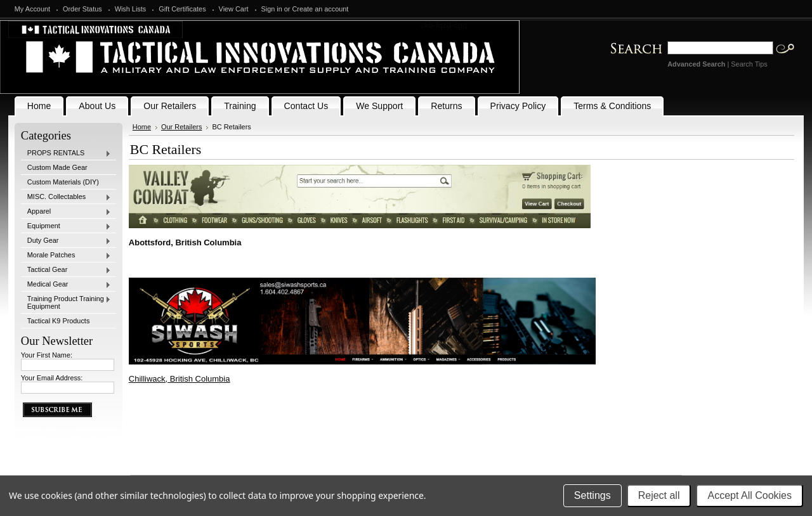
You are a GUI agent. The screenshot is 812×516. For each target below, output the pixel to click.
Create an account (321, 9)
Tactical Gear (66, 270)
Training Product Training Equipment (66, 302)
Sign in (272, 9)
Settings (593, 495)
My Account (32, 9)
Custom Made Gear (57, 167)
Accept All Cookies (750, 495)
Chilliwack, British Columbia (180, 379)
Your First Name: (47, 355)
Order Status (82, 9)
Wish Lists (131, 9)
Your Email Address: (52, 378)
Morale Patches (66, 255)
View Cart (234, 9)
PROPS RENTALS (66, 153)
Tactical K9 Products (59, 321)
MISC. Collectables (66, 197)
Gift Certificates (182, 9)
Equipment (66, 226)
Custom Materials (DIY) (63, 182)
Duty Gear (66, 241)
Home (142, 127)
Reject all (659, 495)
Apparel (66, 212)
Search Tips (749, 64)
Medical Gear (66, 285)
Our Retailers (181, 127)
